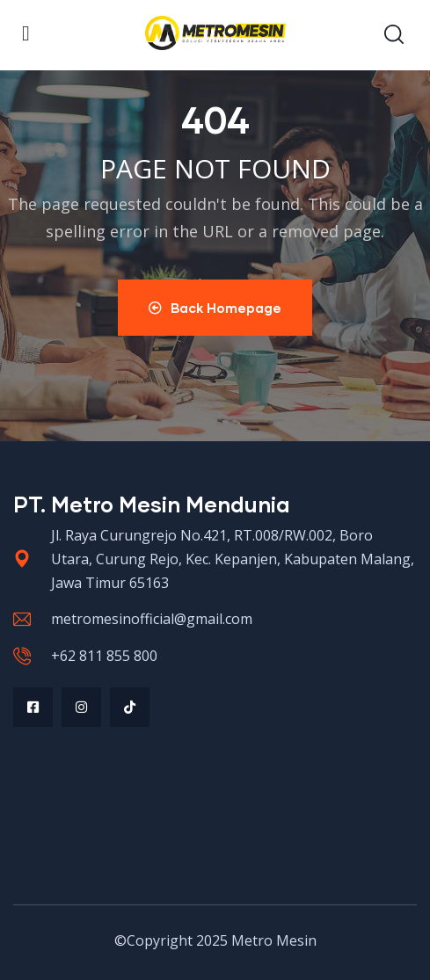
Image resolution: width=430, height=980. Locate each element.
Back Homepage (215, 308)
